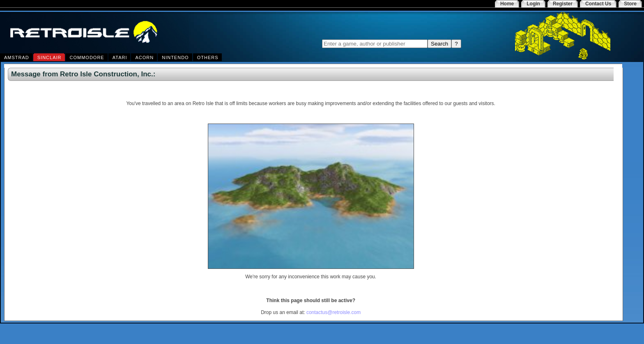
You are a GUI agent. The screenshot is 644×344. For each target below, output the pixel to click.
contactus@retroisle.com (333, 312)
